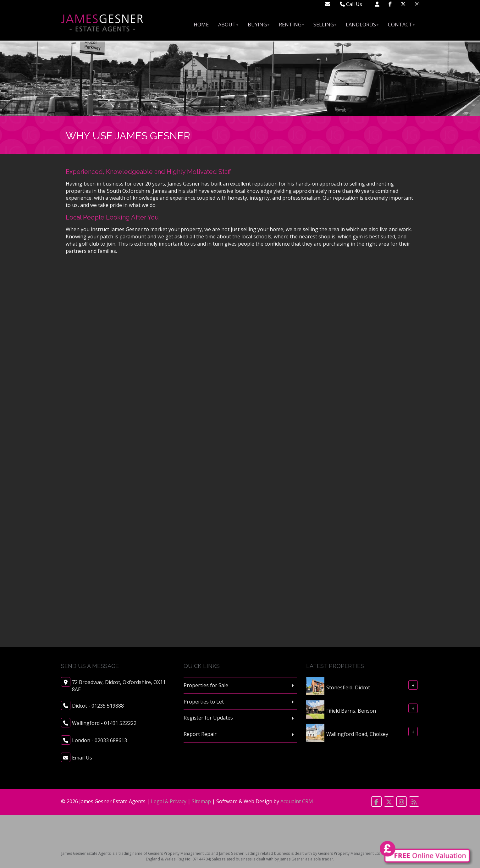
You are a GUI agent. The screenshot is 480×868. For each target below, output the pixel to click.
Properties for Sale (206, 685)
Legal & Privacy (169, 801)
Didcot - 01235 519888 (98, 706)
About (228, 25)
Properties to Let (204, 702)
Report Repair (200, 734)
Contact (401, 25)
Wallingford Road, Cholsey (357, 734)
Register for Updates (208, 718)
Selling (325, 25)
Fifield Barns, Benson (351, 710)
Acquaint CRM (297, 801)
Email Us (82, 758)
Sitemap (201, 801)
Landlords (362, 25)
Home (201, 25)
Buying (259, 25)
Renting (291, 25)
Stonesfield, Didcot (348, 687)
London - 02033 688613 (99, 740)
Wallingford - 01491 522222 (104, 723)
